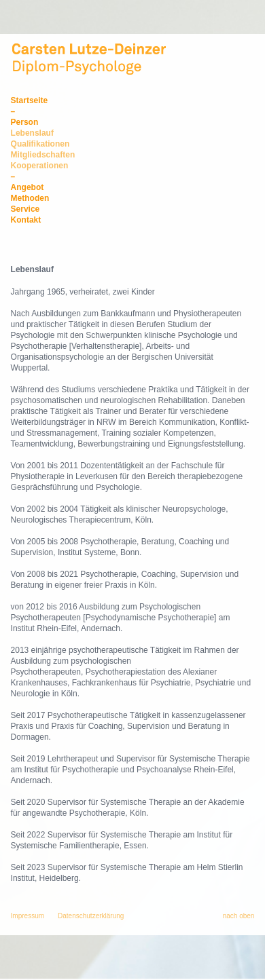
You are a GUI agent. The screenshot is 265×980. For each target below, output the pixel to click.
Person (25, 122)
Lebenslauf (32, 133)
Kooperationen (40, 166)
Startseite (30, 100)
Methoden (30, 198)
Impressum (28, 916)
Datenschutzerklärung (91, 916)
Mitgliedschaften (43, 155)
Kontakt (26, 220)
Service (25, 209)
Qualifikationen (40, 144)
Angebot (28, 187)
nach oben (239, 916)
